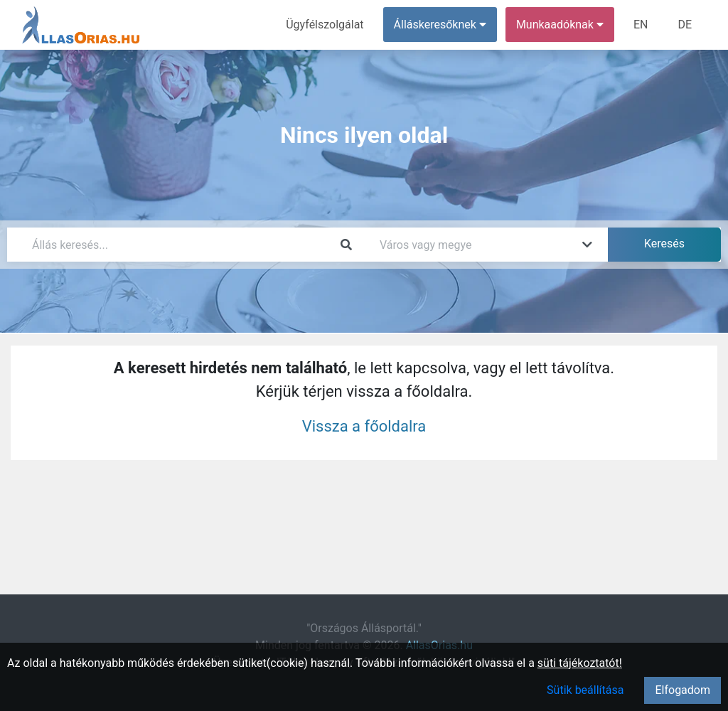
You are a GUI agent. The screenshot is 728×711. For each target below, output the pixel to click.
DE (685, 25)
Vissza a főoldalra (364, 426)
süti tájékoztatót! (580, 663)
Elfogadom (682, 690)
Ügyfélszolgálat (325, 25)
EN (641, 25)
